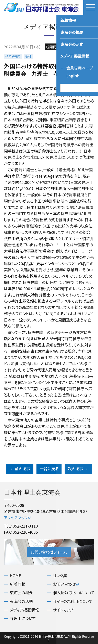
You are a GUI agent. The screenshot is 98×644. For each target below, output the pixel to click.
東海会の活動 (21, 601)
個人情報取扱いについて (74, 593)
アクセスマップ (18, 518)
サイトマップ (63, 610)
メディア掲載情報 (24, 610)
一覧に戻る (49, 469)
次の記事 (78, 469)
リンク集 (60, 576)
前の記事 (20, 469)
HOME (15, 576)
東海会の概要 (21, 593)
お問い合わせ (66, 584)
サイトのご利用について (73, 601)
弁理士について (23, 618)
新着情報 (18, 584)
